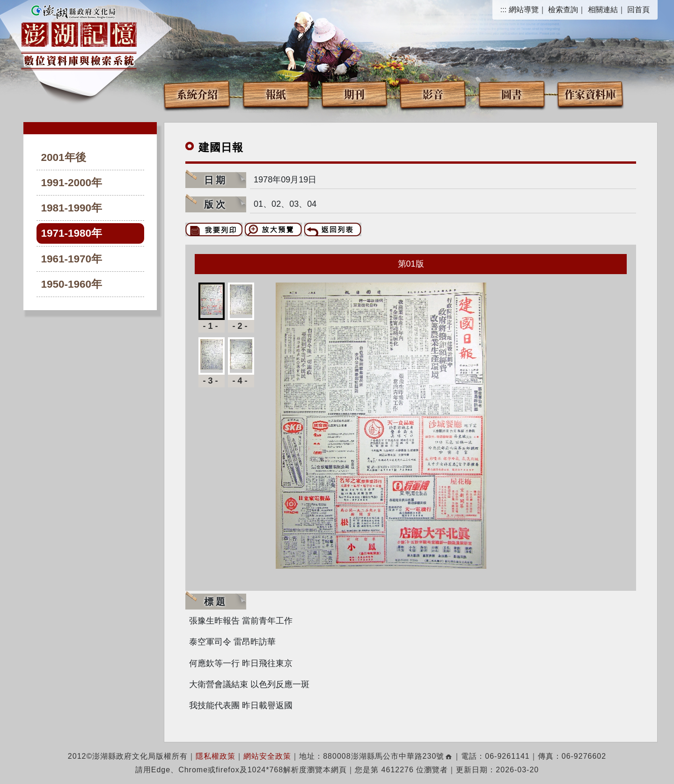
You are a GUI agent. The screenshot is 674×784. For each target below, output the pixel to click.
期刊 (354, 94)
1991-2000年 (72, 183)
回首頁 (638, 10)
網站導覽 (524, 10)
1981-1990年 (72, 208)
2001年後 (64, 157)
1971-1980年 (72, 233)
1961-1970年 (72, 259)
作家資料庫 (590, 94)
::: (503, 10)
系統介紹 (197, 94)
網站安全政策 (267, 756)
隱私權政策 (216, 756)
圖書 (512, 94)
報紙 (276, 94)
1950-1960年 (72, 284)
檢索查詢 (563, 10)
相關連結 (603, 10)
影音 (433, 94)
